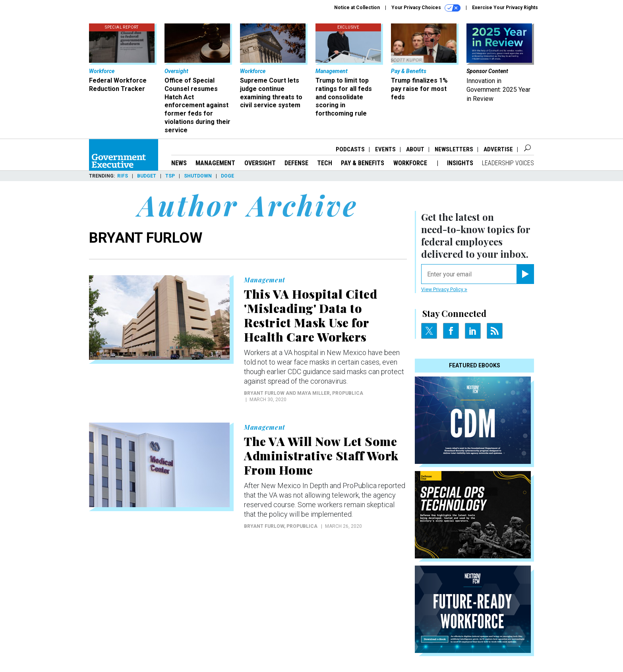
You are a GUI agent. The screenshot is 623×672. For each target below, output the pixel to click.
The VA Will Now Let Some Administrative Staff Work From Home (321, 456)
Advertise (498, 149)
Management (215, 163)
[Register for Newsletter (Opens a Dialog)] (525, 274)
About (415, 149)
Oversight (260, 163)
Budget (147, 176)
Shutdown (198, 176)
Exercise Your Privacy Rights (505, 8)
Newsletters (454, 149)
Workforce (411, 163)
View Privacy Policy (444, 290)
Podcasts (350, 149)
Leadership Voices (508, 163)
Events (385, 149)
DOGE (227, 176)
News (179, 163)
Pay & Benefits (363, 163)
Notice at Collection (357, 8)
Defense (296, 163)
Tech (325, 163)
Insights (460, 163)
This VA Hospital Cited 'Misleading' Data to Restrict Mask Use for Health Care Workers (311, 315)
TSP (170, 176)
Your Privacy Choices (426, 8)
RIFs (123, 176)
